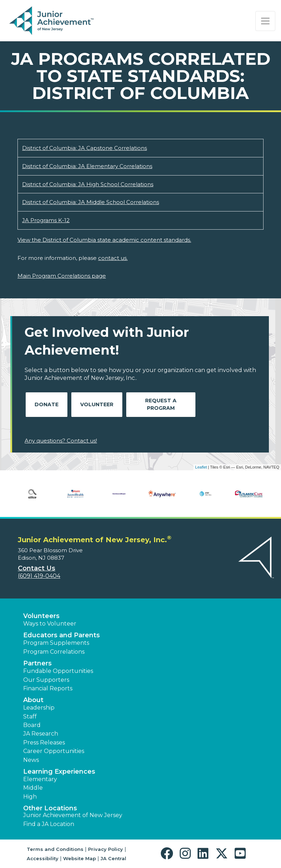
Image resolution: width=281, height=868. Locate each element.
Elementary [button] (40, 779)
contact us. (113, 258)
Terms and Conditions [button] (55, 849)
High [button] (30, 797)
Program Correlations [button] (54, 652)
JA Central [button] (113, 858)
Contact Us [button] (37, 568)
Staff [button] (30, 717)
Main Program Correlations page (62, 276)
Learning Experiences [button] (59, 772)
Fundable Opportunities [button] (58, 671)
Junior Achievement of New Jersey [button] (73, 815)
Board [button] (32, 725)
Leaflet (201, 467)
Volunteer (97, 404)
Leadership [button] (39, 708)
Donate (47, 404)
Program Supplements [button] (56, 643)
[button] (168, 854)
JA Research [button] (41, 734)
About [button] (33, 700)
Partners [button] (37, 663)
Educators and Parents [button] (62, 635)
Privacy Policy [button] (106, 849)
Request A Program (161, 404)
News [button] (31, 760)
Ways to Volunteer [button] (50, 624)
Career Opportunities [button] (54, 751)
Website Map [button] (80, 858)
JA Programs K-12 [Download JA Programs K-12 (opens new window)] (46, 220)
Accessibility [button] (43, 858)
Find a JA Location (49, 824)
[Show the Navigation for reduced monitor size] (265, 21)
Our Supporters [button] (46, 680)
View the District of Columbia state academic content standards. (104, 240)
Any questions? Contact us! (61, 441)
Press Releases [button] (44, 742)
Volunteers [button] (41, 616)
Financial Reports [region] (48, 688)
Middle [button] (33, 788)
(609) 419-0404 (39, 576)
